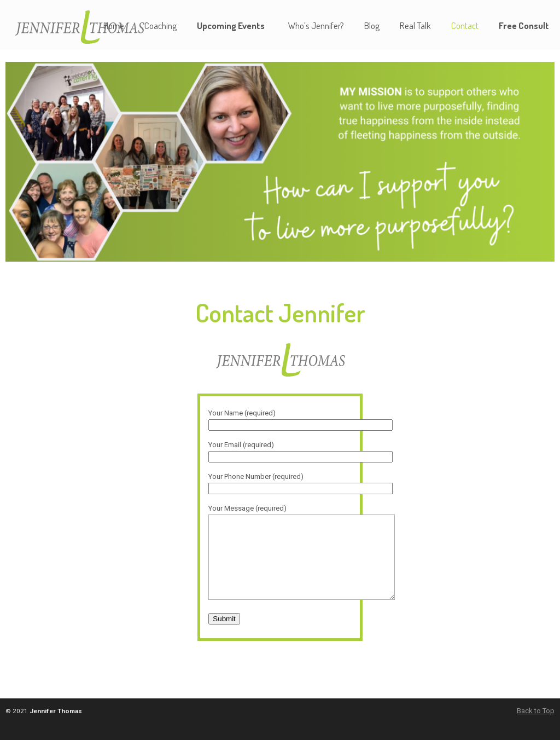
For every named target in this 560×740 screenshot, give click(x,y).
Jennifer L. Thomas (85, 27)
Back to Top (536, 727)
